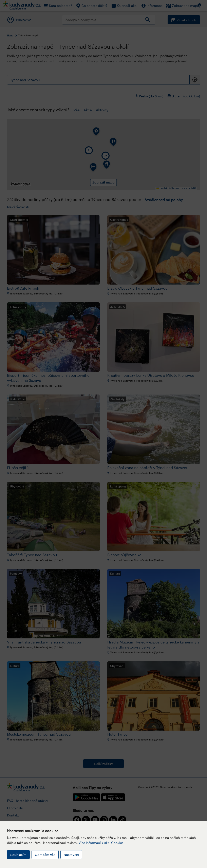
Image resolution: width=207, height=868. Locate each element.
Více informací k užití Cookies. (102, 843)
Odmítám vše (45, 855)
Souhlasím (18, 855)
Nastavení (71, 855)
